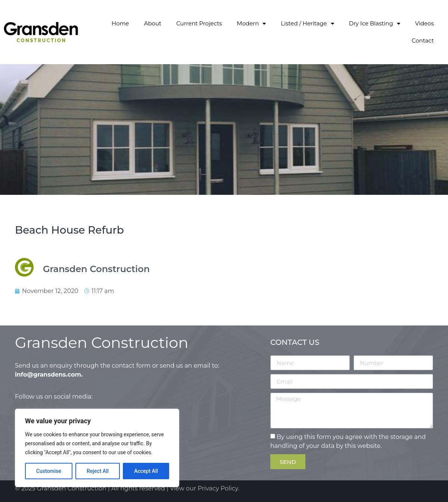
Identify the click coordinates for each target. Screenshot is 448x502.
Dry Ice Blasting (375, 24)
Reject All (98, 471)
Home (120, 23)
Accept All (146, 471)
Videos (424, 23)
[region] (97, 448)
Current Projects (199, 23)
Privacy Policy (218, 488)
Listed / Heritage (307, 24)
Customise (49, 471)
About (153, 23)
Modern (251, 24)
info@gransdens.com (48, 375)
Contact (423, 40)
